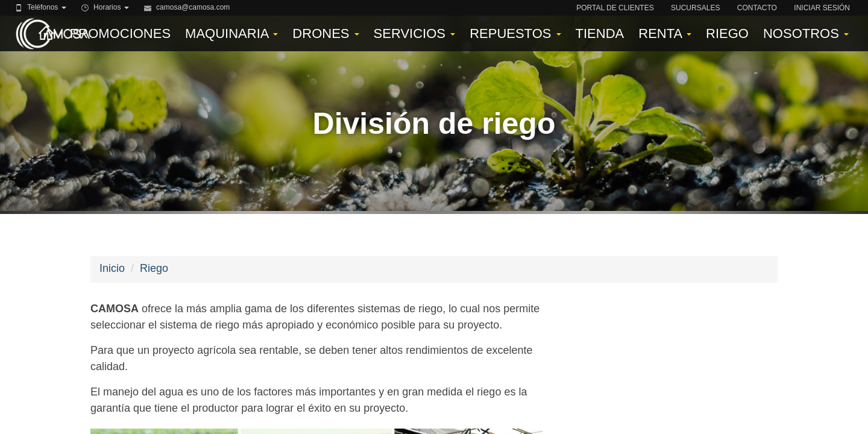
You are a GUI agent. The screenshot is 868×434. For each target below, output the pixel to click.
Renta (665, 33)
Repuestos (515, 33)
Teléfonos (47, 7)
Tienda (600, 33)
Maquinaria (231, 33)
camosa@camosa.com (193, 7)
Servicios (415, 33)
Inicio (112, 268)
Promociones (120, 33)
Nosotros (806, 33)
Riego (727, 33)
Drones (325, 33)
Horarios (111, 7)
